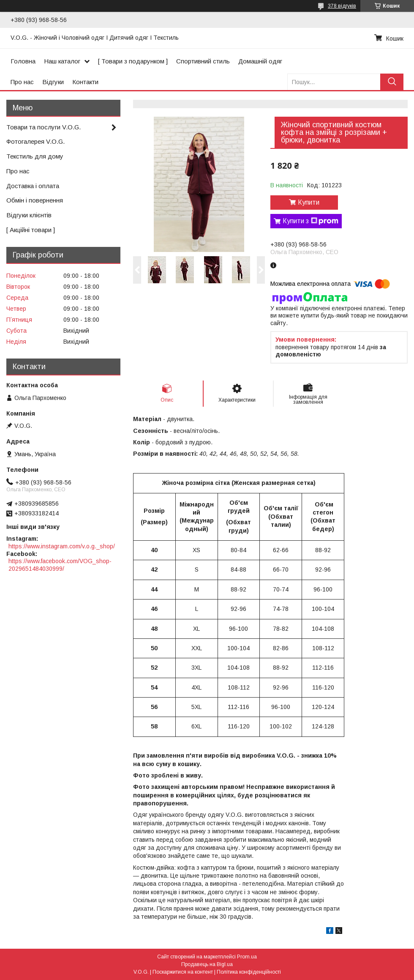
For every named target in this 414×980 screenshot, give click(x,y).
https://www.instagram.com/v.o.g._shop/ (62, 546)
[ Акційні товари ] (31, 230)
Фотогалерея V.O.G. (35, 141)
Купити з (310, 221)
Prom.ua (247, 957)
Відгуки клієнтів (29, 215)
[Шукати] (392, 82)
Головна (23, 61)
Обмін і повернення (35, 200)
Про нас (22, 82)
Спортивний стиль (203, 61)
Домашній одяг (260, 61)
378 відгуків (342, 6)
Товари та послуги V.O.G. (44, 127)
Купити (309, 202)
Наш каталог (62, 61)
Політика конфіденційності (249, 972)
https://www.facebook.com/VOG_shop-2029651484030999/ (60, 565)
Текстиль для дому (35, 156)
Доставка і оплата (33, 186)
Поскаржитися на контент (183, 972)
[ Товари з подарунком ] (133, 61)
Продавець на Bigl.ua (207, 964)
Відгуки (53, 82)
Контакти (85, 82)
